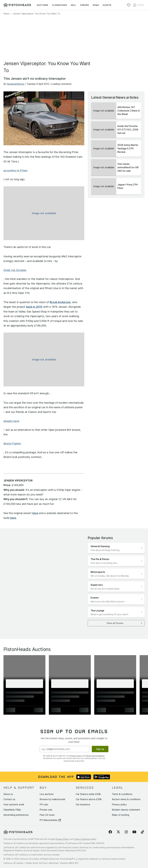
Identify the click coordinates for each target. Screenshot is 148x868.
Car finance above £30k (89, 799)
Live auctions (47, 794)
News (7, 14)
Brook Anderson (60, 302)
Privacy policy (119, 804)
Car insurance (83, 804)
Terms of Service (82, 839)
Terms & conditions (122, 794)
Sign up (100, 749)
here (35, 513)
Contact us (9, 799)
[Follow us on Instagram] (126, 832)
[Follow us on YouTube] (134, 832)
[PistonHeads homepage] (17, 5)
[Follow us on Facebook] (110, 832)
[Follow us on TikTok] (142, 832)
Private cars (46, 810)
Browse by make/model (52, 799)
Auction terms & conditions (126, 799)
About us (8, 794)
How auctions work (14, 804)
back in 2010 (34, 307)
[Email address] (65, 749)
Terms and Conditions (95, 756)
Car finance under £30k (88, 794)
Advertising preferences (16, 815)
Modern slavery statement (126, 810)
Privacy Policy (76, 756)
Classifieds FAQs (12, 810)
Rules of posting (120, 815)
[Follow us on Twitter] (118, 832)
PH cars (44, 804)
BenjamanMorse (16, 84)
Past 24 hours (47, 815)
